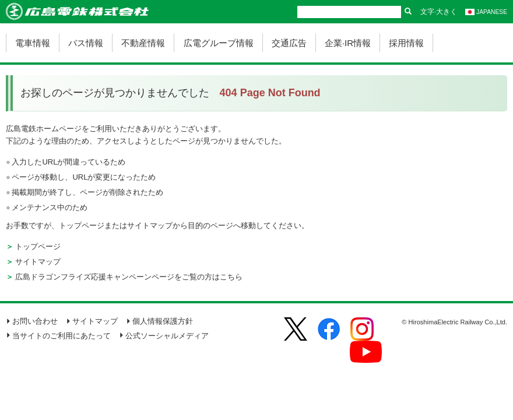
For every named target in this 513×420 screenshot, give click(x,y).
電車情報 (33, 43)
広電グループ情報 (219, 43)
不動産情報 (143, 43)
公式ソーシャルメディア (164, 336)
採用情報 (406, 43)
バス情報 (86, 43)
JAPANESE (486, 12)
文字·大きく (439, 12)
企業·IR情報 (348, 43)
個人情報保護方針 (159, 321)
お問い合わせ (32, 321)
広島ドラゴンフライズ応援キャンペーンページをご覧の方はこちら (129, 277)
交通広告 (289, 43)
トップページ (38, 246)
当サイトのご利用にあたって (58, 336)
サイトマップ (38, 262)
